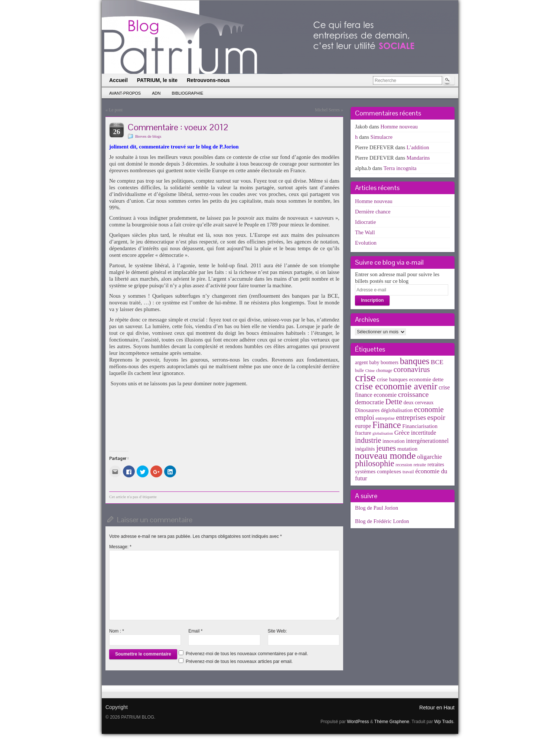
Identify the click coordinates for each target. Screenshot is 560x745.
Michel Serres (327, 110)
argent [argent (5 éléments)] (362, 362)
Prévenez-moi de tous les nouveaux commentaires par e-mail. (247, 654)
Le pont (116, 110)
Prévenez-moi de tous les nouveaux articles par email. (239, 661)
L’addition (418, 147)
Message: (120, 547)
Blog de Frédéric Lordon (382, 521)
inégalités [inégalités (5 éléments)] (365, 449)
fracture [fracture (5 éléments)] (363, 433)
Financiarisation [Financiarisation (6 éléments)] (420, 426)
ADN (156, 93)
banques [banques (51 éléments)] (415, 361)
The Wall (365, 232)
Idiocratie (365, 222)
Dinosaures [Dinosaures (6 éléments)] (367, 410)
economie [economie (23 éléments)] (429, 409)
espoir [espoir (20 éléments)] (437, 417)
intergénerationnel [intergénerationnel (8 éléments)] (427, 441)
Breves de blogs (148, 136)
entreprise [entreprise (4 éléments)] (385, 418)
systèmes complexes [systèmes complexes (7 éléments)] (378, 471)
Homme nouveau (399, 127)
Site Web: (277, 631)
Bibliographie (187, 93)
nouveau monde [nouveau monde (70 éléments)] (385, 456)
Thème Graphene (392, 722)
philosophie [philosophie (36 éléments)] (375, 463)
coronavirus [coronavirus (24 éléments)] (412, 369)
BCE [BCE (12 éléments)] (437, 362)
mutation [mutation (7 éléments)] (407, 449)
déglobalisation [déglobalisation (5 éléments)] (397, 410)
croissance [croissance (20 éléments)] (414, 394)
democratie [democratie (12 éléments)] (369, 402)
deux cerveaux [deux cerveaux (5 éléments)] (419, 403)
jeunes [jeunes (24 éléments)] (386, 448)
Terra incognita (400, 168)
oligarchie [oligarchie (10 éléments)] (429, 457)
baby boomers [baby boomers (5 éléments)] (384, 362)
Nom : (117, 631)
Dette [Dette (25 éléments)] (394, 402)
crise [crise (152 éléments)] (365, 378)
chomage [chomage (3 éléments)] (384, 370)
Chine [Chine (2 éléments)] (370, 371)
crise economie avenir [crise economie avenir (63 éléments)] (396, 386)
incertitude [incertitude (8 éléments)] (424, 433)
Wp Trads (444, 722)
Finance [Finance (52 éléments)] (387, 425)
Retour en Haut (437, 708)
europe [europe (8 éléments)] (363, 426)
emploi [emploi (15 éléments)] (365, 417)
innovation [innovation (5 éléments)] (394, 441)
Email (195, 631)
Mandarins (418, 158)
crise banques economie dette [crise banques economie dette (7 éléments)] (410, 379)
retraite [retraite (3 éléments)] (420, 465)
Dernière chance (373, 212)
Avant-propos (125, 93)
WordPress (358, 722)
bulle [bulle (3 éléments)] (359, 370)
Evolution (366, 243)
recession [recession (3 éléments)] (404, 465)
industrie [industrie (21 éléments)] (368, 440)
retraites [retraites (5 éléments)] (436, 465)
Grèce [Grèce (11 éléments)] (402, 433)
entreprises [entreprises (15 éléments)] (411, 417)
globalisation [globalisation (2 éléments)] (383, 433)
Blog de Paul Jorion (377, 508)
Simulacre (382, 137)
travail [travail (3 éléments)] (408, 472)
